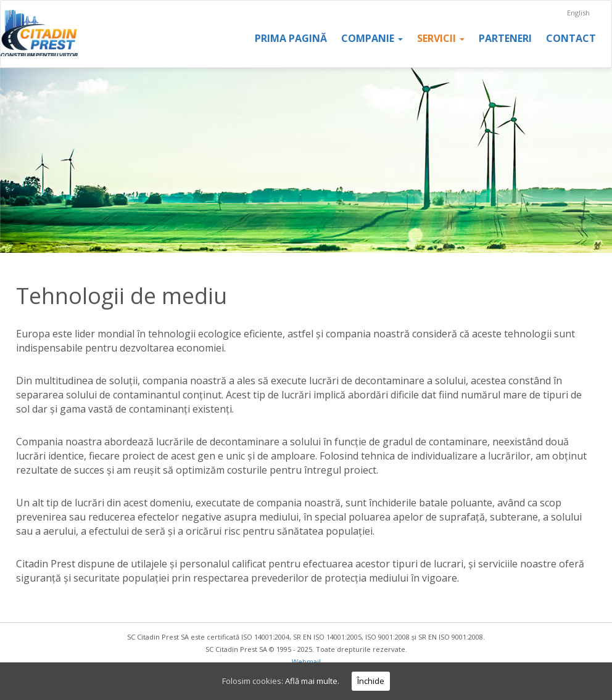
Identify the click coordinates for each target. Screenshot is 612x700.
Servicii (441, 38)
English (578, 13)
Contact (571, 38)
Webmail (306, 661)
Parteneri (505, 38)
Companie (372, 38)
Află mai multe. (312, 681)
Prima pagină (291, 38)
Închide (371, 681)
